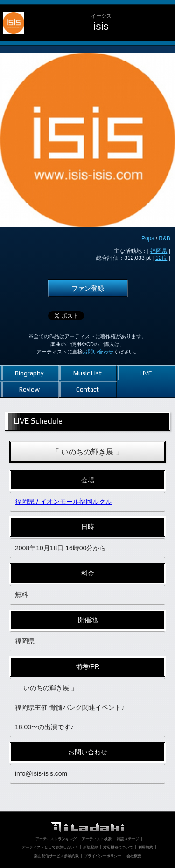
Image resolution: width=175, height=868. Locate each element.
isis (101, 26)
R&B (164, 238)
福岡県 (159, 251)
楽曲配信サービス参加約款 (56, 856)
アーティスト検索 (97, 839)
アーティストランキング (56, 839)
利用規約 (146, 847)
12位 (161, 258)
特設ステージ (128, 839)
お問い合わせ (98, 352)
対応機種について (118, 847)
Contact (87, 389)
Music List (87, 373)
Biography (29, 373)
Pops (148, 238)
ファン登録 (88, 288)
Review (29, 389)
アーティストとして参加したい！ (50, 847)
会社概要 (134, 856)
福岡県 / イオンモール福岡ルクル (63, 502)
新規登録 (91, 847)
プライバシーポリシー (103, 856)
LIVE (146, 373)
